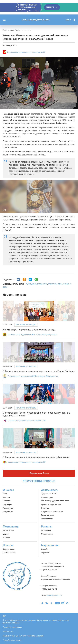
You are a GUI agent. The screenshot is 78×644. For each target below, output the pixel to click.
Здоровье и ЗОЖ (49, 494)
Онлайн (45, 549)
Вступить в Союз (39, 473)
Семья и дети (47, 497)
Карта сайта (8, 632)
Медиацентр (11, 527)
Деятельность (50, 490)
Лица (5, 494)
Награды (7, 501)
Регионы (47, 527)
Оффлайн (46, 553)
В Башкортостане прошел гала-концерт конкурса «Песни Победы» (39, 371)
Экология (45, 508)
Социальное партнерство (52, 511)
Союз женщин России (36, 20)
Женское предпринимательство (55, 501)
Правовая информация (13, 627)
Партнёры (7, 504)
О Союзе (8, 490)
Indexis (19, 640)
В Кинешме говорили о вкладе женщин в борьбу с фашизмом (36, 457)
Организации (47, 534)
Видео (6, 534)
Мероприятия (50, 545)
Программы (8, 508)
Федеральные (9, 549)
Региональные (9, 553)
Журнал (6, 537)
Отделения (46, 530)
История (7, 497)
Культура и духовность (36, 284)
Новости (8, 545)
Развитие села (55, 284)
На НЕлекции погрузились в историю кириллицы (29, 330)
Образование (47, 519)
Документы (8, 511)
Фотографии (8, 530)
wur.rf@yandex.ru (54, 595)
